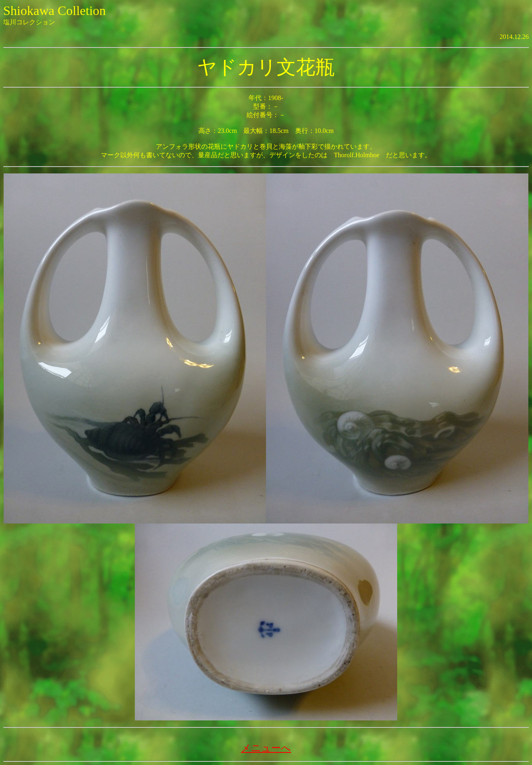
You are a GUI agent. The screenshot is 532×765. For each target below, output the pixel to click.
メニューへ (266, 748)
